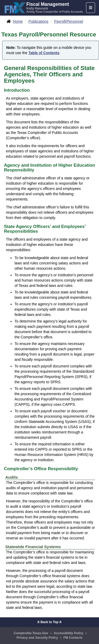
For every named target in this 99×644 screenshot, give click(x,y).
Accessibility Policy (68, 633)
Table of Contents (44, 53)
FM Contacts (73, 638)
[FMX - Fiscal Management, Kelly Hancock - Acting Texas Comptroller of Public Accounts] (43, 7)
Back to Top (49, 622)
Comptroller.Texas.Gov (31, 633)
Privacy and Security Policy (37, 638)
